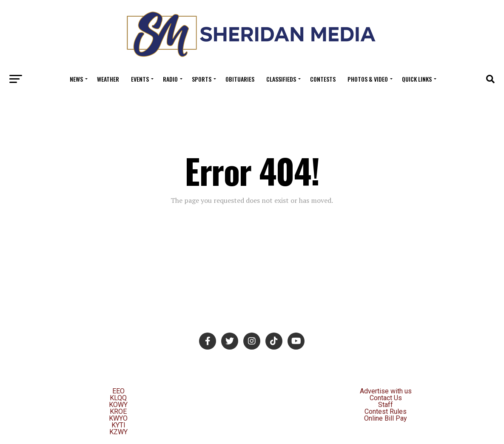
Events (140, 79)
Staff (386, 405)
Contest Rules (386, 411)
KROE (118, 411)
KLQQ (118, 398)
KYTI (118, 425)
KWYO (118, 418)
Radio (170, 79)
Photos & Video (368, 79)
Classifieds (281, 79)
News (76, 79)
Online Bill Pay (386, 418)
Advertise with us (386, 391)
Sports (202, 79)
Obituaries (240, 79)
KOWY (118, 405)
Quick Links (417, 79)
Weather (108, 79)
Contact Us (386, 398)
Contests (323, 79)
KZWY (118, 432)
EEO (118, 391)
